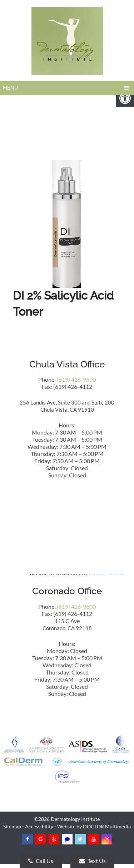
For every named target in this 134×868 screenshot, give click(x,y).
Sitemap (12, 826)
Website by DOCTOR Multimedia (94, 826)
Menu (11, 88)
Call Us (41, 861)
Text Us (92, 861)
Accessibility (39, 826)
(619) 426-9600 (76, 379)
